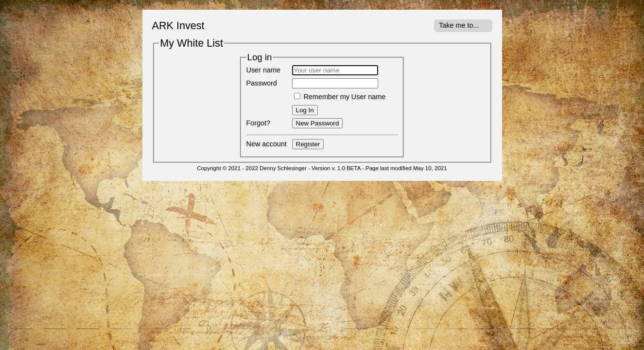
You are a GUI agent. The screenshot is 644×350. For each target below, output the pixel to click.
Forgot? (259, 123)
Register (308, 144)
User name (263, 70)
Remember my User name (340, 97)
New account (267, 144)
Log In (305, 110)
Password (262, 83)
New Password (318, 123)
